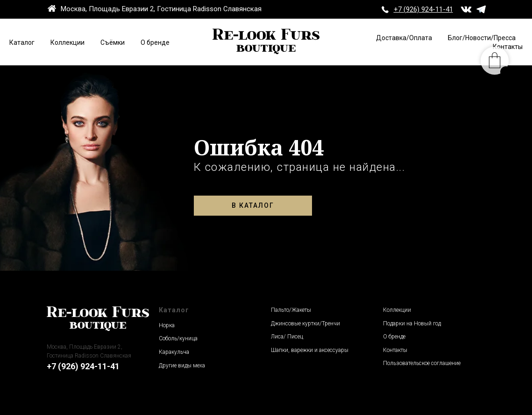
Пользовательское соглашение (422, 363)
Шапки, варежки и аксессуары (310, 350)
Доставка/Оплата (404, 38)
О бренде (155, 42)
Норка (167, 325)
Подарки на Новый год (412, 324)
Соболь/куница (178, 338)
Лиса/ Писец (287, 337)
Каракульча (174, 352)
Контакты (395, 350)
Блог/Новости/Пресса (482, 38)
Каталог (22, 42)
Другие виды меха (182, 366)
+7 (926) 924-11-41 (83, 366)
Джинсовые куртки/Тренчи (305, 324)
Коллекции (67, 42)
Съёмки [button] (113, 42)
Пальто (280, 310)
